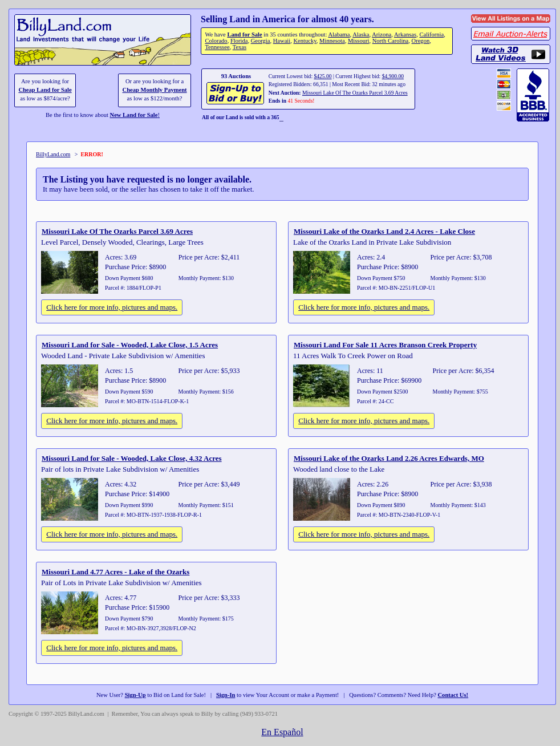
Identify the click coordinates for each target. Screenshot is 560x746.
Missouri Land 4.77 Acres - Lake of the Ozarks (115, 572)
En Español (282, 732)
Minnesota (332, 41)
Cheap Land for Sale (45, 90)
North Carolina (391, 41)
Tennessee (217, 47)
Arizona (382, 35)
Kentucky (305, 41)
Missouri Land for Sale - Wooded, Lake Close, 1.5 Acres (130, 345)
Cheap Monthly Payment (155, 90)
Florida (239, 41)
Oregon (421, 41)
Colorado (216, 41)
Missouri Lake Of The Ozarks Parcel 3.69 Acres (355, 93)
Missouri (359, 41)
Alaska (361, 35)
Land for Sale (244, 35)
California (431, 35)
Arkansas (405, 35)
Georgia (261, 41)
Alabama (339, 35)
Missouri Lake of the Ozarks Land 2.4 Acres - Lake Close (384, 231)
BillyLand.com (53, 154)
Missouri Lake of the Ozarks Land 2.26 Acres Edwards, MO (389, 458)
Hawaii (282, 41)
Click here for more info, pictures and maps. (112, 307)
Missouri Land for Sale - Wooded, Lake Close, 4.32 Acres (132, 458)
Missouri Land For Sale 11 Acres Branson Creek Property (385, 345)
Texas (240, 47)
